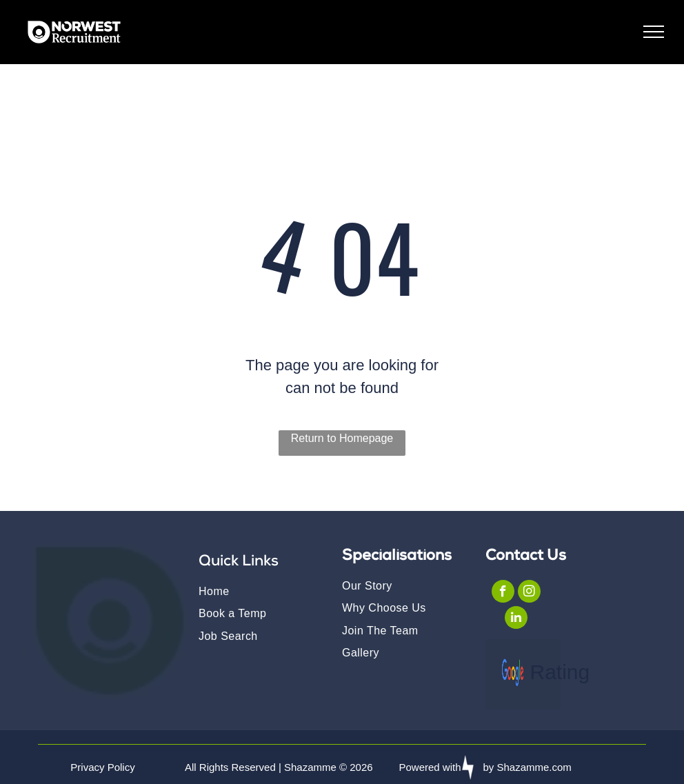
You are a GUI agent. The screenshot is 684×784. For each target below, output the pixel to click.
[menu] (654, 32)
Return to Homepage (342, 438)
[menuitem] (259, 591)
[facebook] (503, 593)
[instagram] (529, 593)
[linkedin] (516, 619)
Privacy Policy (102, 767)
